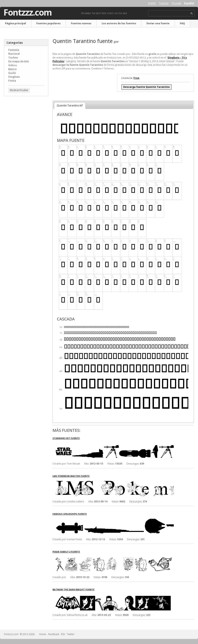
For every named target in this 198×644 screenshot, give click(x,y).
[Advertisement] (26, 124)
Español (189, 3)
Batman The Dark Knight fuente (73, 589)
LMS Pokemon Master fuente (71, 476)
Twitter (71, 634)
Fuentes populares (48, 23)
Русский (176, 3)
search (192, 13)
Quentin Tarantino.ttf (70, 105)
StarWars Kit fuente (66, 438)
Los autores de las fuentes (119, 23)
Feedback (54, 634)
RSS (63, 634)
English (152, 3)
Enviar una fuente (158, 23)
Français (164, 3)
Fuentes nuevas (81, 23)
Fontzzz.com (28, 12)
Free (136, 78)
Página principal (16, 23)
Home (43, 634)
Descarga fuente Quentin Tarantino (146, 87)
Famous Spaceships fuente (70, 514)
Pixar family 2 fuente (66, 552)
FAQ (182, 23)
